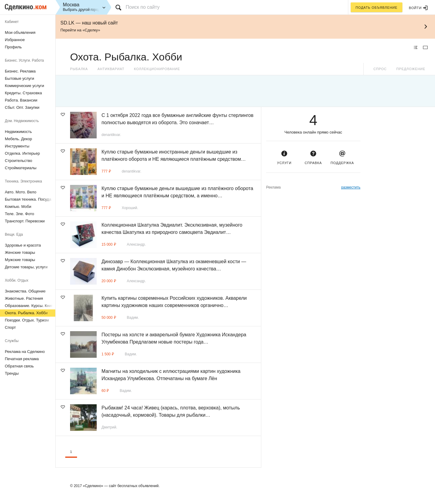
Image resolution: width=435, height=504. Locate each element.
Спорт (10, 327)
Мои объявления (20, 32)
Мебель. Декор (18, 139)
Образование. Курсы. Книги (30, 306)
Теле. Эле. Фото (19, 214)
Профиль (13, 47)
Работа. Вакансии (21, 100)
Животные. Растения (24, 298)
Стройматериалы (21, 168)
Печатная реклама (22, 359)
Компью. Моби (18, 207)
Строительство (18, 161)
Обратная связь (19, 366)
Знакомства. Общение (25, 291)
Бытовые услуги (19, 78)
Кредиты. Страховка (23, 93)
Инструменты (17, 146)
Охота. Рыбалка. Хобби (26, 313)
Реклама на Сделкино (25, 352)
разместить (351, 187)
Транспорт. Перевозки (25, 221)
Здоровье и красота (23, 245)
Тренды (12, 373)
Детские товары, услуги (26, 267)
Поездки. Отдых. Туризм (27, 320)
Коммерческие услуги (24, 86)
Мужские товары (20, 260)
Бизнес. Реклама (20, 71)
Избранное (15, 40)
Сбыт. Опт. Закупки (22, 107)
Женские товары (20, 252)
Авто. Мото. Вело (21, 192)
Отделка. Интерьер (22, 153)
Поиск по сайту (143, 7)
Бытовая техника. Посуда (28, 199)
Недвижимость (18, 132)
